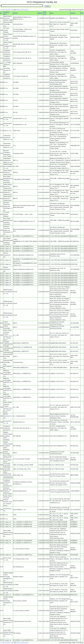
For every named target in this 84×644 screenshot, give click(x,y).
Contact (73, 13)
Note (82, 13)
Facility (15, 13)
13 (26, 10)
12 (23, 10)
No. (1, 13)
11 (20, 10)
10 (17, 10)
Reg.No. (40, 13)
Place (52, 13)
